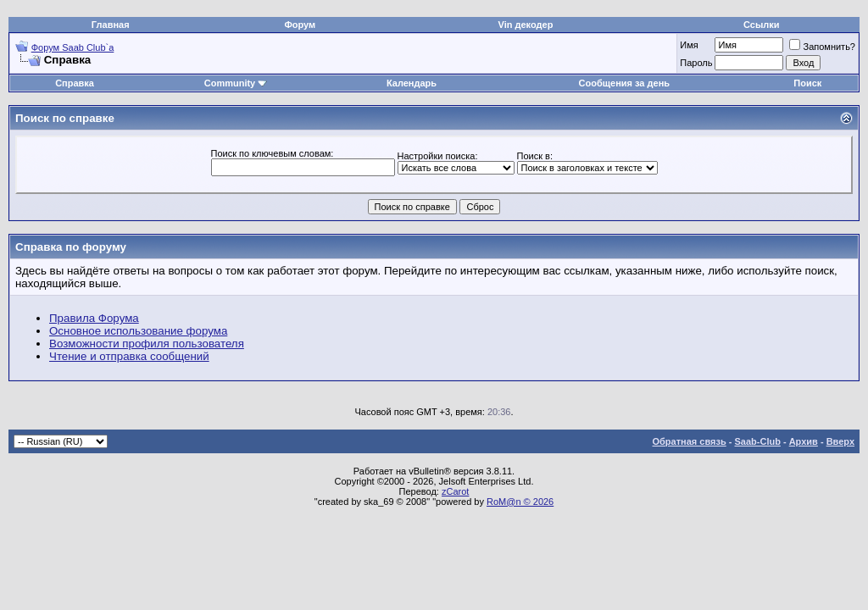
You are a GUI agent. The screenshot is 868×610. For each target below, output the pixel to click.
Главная (111, 25)
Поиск (807, 83)
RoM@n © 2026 (520, 502)
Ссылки (762, 25)
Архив (804, 441)
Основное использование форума (138, 331)
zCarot (455, 491)
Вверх (840, 441)
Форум (300, 25)
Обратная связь (690, 441)
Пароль (696, 63)
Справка (75, 83)
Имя (689, 45)
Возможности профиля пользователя (147, 344)
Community (236, 83)
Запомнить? (822, 47)
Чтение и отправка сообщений (129, 356)
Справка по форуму (71, 247)
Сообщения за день (624, 83)
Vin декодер (526, 25)
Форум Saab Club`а (73, 47)
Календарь (412, 83)
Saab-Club (757, 441)
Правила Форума (94, 318)
